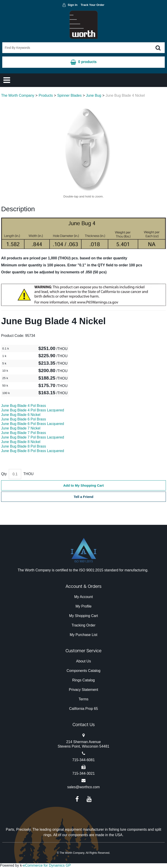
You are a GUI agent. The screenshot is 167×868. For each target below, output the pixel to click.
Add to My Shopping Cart (83, 485)
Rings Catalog (84, 680)
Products (46, 95)
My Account (84, 597)
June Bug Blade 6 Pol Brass (24, 419)
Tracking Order (83, 625)
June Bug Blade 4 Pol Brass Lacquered (33, 410)
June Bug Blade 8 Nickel (21, 442)
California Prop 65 (83, 709)
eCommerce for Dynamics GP (47, 865)
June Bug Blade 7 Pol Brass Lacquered (33, 437)
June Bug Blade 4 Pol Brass (24, 406)
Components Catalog (83, 671)
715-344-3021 (83, 773)
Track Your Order (93, 5)
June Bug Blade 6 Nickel (21, 415)
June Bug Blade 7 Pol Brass (24, 433)
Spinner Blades (69, 95)
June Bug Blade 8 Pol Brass (24, 446)
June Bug (94, 95)
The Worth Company (18, 95)
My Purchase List (84, 635)
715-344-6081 (83, 760)
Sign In (73, 5)
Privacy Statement (83, 690)
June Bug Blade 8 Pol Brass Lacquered (33, 451)
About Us (83, 661)
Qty (4, 474)
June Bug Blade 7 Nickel (21, 428)
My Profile (83, 606)
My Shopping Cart (83, 616)
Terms (83, 699)
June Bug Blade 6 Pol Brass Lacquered (33, 424)
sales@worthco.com (83, 787)
